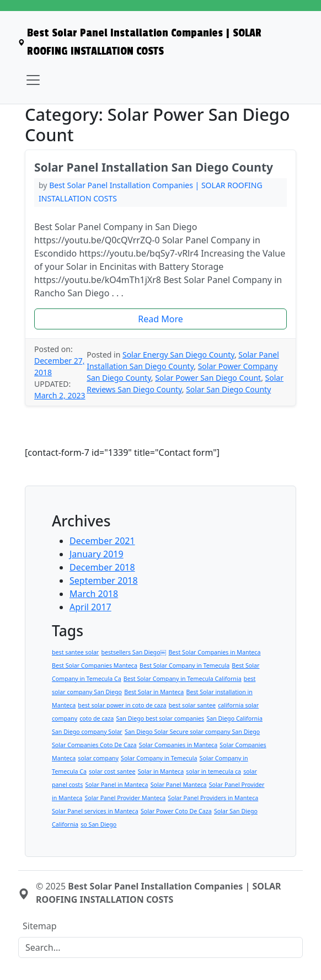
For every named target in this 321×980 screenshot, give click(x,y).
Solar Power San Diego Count (208, 378)
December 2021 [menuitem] (102, 541)
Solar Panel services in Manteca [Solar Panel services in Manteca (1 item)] (95, 811)
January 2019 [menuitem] (97, 554)
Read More (160, 319)
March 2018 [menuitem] (94, 594)
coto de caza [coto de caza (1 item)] (97, 718)
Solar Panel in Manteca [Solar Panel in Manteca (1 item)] (116, 785)
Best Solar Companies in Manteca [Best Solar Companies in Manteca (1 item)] (214, 652)
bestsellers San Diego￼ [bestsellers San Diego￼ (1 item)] (133, 652)
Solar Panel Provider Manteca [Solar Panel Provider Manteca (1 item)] (125, 798)
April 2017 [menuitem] (90, 607)
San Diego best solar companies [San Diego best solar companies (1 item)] (160, 718)
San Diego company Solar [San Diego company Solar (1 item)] (87, 732)
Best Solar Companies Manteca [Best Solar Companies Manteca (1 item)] (95, 665)
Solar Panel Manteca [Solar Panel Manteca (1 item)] (179, 785)
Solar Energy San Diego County (178, 355)
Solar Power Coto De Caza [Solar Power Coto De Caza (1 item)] (176, 811)
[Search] (160, 947)
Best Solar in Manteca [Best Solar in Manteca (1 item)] (154, 692)
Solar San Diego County (228, 389)
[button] (160, 319)
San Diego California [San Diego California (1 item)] (234, 718)
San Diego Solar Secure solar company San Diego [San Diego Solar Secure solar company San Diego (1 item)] (192, 732)
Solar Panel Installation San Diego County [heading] (154, 167)
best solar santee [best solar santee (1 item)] (192, 705)
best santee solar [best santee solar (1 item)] (75, 652)
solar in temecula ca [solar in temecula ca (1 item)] (213, 771)
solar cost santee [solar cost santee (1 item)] (112, 771)
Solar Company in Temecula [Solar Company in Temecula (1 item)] (159, 758)
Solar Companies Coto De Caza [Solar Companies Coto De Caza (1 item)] (94, 745)
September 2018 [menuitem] (104, 580)
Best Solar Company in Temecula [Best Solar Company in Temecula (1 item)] (184, 665)
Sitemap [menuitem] (40, 926)
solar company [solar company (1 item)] (98, 758)
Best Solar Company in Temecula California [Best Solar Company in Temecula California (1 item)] (183, 679)
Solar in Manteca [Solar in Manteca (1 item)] (161, 771)
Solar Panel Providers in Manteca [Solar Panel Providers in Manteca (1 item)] (213, 798)
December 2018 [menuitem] (102, 567)
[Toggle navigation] (33, 80)
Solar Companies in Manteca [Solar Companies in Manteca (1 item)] (178, 745)
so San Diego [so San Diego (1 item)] (98, 824)
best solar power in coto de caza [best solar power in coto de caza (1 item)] (122, 705)
